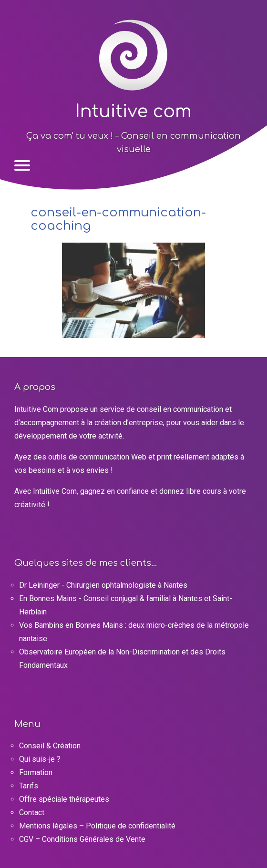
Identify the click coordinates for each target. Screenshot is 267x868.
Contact (32, 812)
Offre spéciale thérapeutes (64, 799)
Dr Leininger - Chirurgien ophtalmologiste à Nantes (103, 585)
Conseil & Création (50, 746)
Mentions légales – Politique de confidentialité (97, 826)
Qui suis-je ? (40, 759)
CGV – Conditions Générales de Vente (82, 839)
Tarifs (29, 786)
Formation (36, 772)
